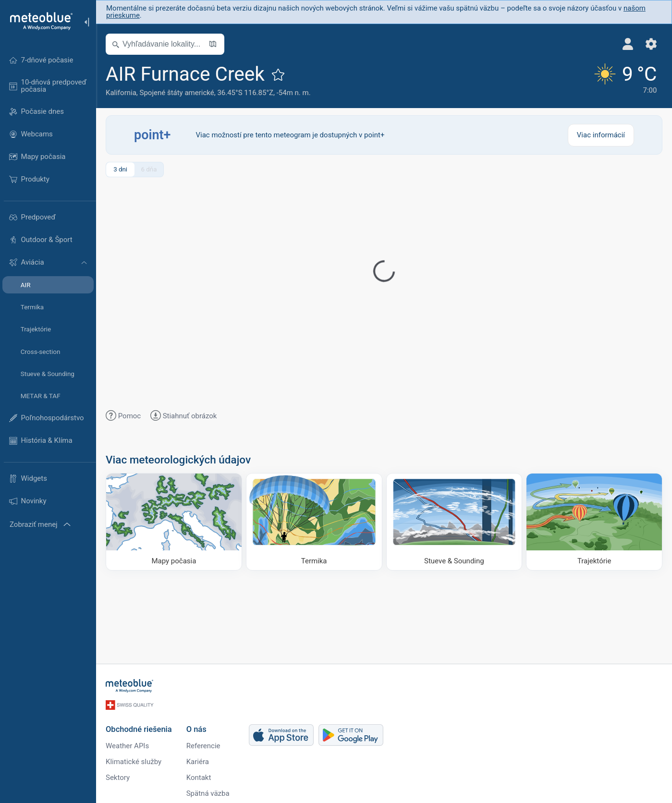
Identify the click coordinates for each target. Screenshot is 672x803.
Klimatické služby (134, 762)
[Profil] (628, 44)
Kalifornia (121, 93)
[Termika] (314, 522)
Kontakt (199, 778)
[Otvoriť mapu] (213, 44)
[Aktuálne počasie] (624, 80)
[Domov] (38, 21)
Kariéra (198, 762)
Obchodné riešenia (139, 729)
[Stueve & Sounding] (454, 522)
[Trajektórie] (594, 522)
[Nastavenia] (651, 44)
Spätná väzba (208, 793)
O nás (196, 729)
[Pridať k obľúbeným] (278, 74)
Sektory (118, 778)
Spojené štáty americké (177, 93)
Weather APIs (127, 746)
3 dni (120, 169)
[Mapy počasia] (174, 522)
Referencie (203, 746)
